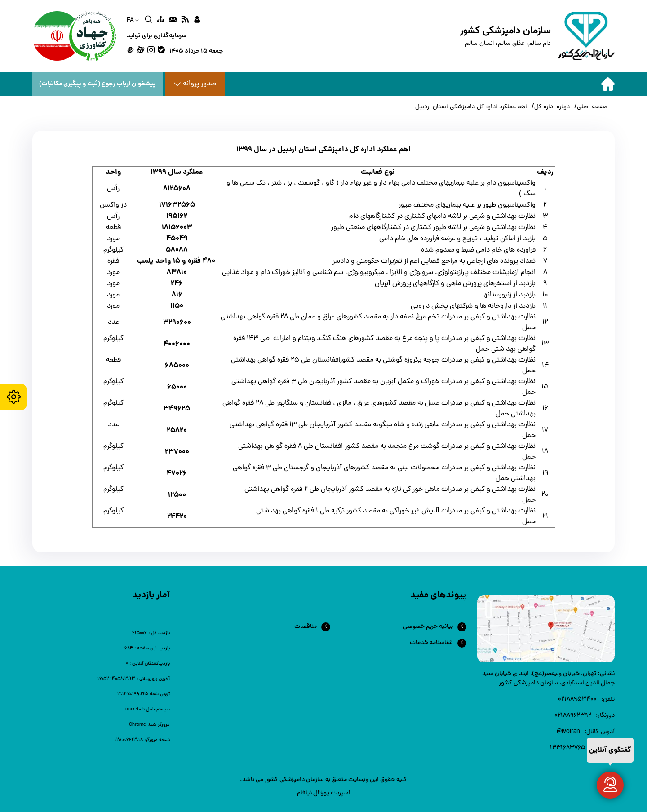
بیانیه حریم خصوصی (428, 627)
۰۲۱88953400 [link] (577, 699)
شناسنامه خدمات (431, 643)
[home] (537, 36)
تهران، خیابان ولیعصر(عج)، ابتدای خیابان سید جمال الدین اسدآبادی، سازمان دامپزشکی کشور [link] (548, 679)
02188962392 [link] (573, 716)
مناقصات (306, 627)
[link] (197, 21)
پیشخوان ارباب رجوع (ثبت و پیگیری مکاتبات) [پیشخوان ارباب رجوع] (97, 84)
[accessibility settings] (13, 397)
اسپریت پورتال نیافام (324, 793)
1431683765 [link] (568, 748)
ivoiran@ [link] (568, 732)
